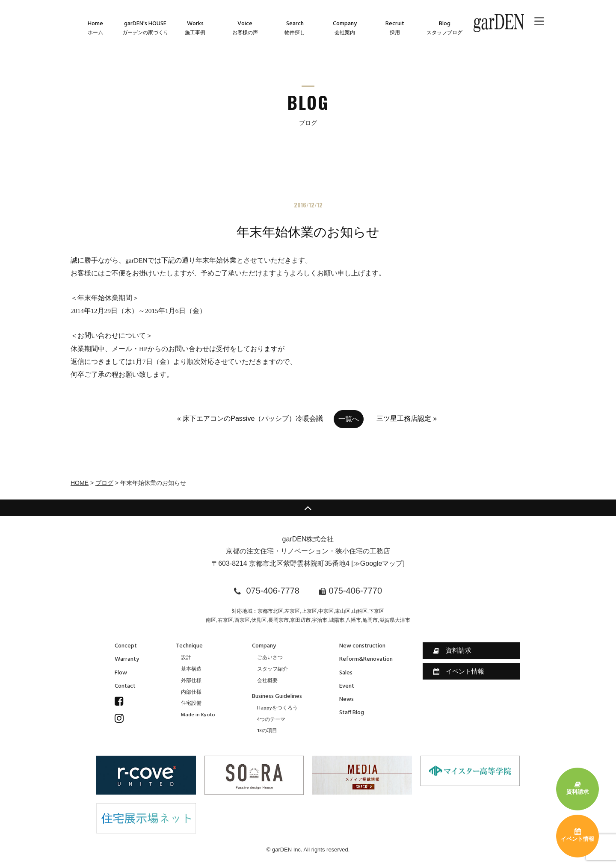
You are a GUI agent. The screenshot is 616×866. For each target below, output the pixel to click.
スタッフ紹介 (272, 669)
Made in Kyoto (198, 715)
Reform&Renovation (366, 659)
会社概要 (267, 681)
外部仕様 (191, 681)
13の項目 (267, 731)
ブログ (104, 483)
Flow (121, 673)
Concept (126, 646)
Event (347, 686)
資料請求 (452, 650)
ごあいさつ (270, 658)
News (346, 699)
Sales (346, 673)
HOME (80, 483)
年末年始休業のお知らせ (308, 232)
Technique (189, 646)
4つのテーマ (271, 720)
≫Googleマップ (378, 563)
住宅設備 (191, 703)
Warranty (127, 659)
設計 (186, 658)
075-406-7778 (273, 591)
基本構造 (191, 669)
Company (264, 646)
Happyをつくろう (277, 708)
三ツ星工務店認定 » (407, 418)
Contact (125, 686)
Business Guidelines (277, 696)
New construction (362, 646)
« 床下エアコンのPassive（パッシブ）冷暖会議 (250, 418)
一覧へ (349, 419)
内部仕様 (191, 692)
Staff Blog (352, 713)
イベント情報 (459, 671)
